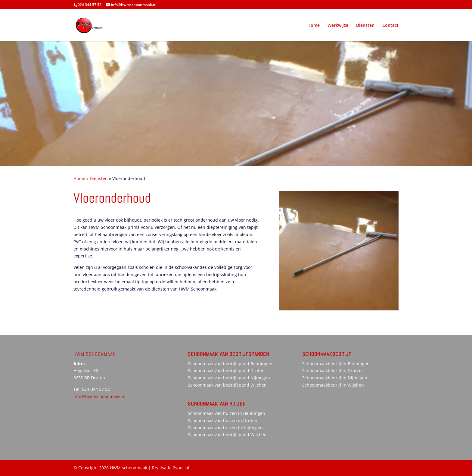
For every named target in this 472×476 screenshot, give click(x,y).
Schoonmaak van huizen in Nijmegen (225, 428)
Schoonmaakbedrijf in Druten (332, 370)
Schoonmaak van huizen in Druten (223, 420)
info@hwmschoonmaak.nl (99, 396)
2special (181, 468)
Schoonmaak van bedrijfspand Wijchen (227, 385)
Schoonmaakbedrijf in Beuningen (336, 364)
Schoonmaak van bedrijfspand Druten (226, 370)
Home (314, 26)
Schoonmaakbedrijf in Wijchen (333, 385)
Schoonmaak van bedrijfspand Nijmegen (229, 378)
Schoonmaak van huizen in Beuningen (227, 413)
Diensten (365, 26)
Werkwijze (338, 26)
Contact (390, 26)
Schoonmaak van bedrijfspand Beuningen (230, 364)
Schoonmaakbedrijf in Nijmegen (335, 378)
